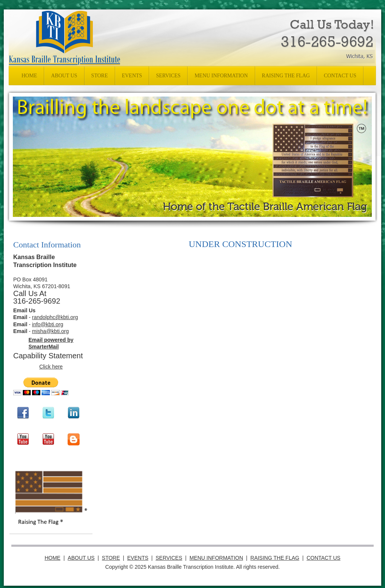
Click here (51, 367)
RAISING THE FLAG (275, 558)
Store (111, 558)
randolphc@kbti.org (55, 317)
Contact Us (323, 558)
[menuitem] (29, 76)
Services (169, 558)
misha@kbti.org (50, 331)
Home (53, 558)
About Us (81, 558)
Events (138, 558)
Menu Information (216, 558)
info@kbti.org (48, 324)
